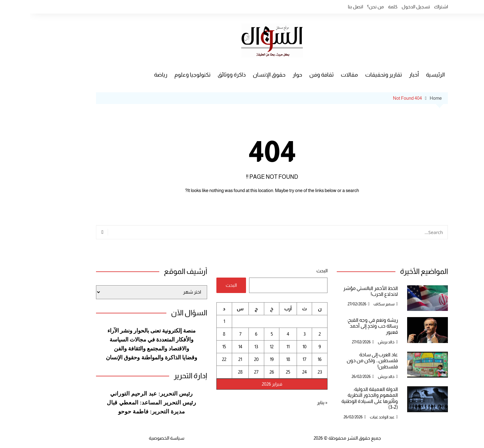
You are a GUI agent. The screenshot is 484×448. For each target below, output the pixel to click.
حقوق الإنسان (239, 75)
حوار (267, 75)
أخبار (384, 75)
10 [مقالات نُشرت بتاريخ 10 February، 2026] (275, 347)
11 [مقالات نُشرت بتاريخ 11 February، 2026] (258, 347)
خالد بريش (356, 342)
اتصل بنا (325, 7)
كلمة (363, 7)
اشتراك (411, 7)
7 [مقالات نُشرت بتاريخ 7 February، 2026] (210, 334)
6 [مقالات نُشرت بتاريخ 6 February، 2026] (226, 334)
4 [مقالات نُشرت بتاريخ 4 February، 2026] (258, 334)
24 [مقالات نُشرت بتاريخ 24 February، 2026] (275, 372)
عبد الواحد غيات (352, 417)
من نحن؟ (346, 7)
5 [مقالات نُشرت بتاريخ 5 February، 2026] (242, 334)
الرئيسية (405, 75)
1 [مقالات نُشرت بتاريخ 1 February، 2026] (194, 321)
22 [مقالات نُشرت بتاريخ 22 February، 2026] (194, 359)
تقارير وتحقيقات (354, 75)
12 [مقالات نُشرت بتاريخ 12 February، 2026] (242, 347)
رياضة (131, 75)
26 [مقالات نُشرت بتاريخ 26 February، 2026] (242, 372)
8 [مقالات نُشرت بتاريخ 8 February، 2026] (194, 334)
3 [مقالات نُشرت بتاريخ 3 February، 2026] (275, 334)
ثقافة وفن (292, 75)
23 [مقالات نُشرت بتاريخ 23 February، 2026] (290, 372)
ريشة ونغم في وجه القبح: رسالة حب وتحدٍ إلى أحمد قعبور (342, 326)
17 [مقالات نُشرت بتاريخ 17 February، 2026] (274, 359)
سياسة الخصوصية (137, 438)
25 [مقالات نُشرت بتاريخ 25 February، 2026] (258, 372)
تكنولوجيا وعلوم (163, 75)
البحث (292, 271)
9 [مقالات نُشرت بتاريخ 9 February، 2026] (290, 347)
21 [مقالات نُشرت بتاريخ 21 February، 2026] (210, 359)
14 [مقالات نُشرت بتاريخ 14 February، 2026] (210, 347)
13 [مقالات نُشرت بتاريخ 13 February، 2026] (226, 347)
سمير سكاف (354, 304)
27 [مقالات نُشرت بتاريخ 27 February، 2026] (226, 372)
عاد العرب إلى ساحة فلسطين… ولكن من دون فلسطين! (342, 360)
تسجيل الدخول (386, 7)
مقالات (319, 75)
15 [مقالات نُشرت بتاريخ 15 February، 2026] (194, 347)
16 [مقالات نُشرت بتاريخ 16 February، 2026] (290, 359)
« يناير (292, 402)
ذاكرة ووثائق (202, 75)
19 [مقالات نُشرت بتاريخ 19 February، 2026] (242, 359)
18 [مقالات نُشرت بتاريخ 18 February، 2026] (258, 359)
